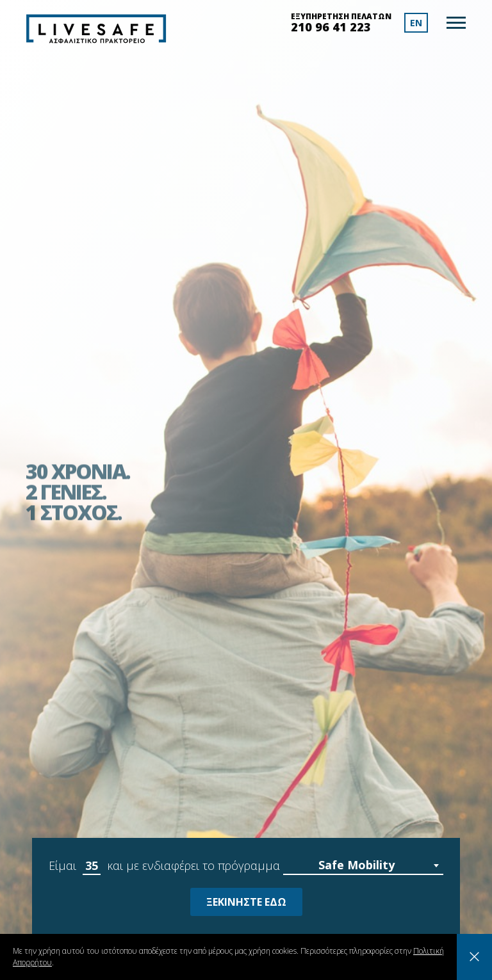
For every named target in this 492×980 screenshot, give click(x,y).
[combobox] (363, 866)
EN (416, 23)
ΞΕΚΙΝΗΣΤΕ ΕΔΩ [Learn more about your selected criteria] (246, 902)
